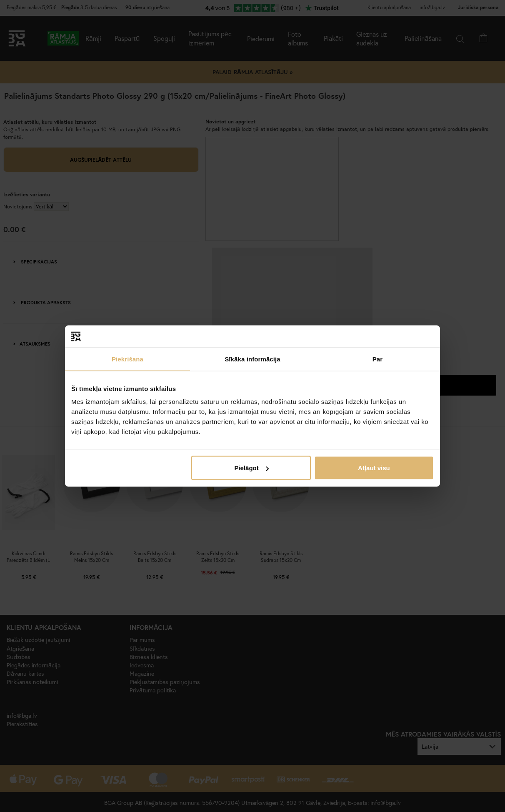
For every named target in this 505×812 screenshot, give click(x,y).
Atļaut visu (374, 468)
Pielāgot (251, 468)
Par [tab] (378, 359)
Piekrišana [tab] (127, 359)
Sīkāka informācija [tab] (252, 359)
